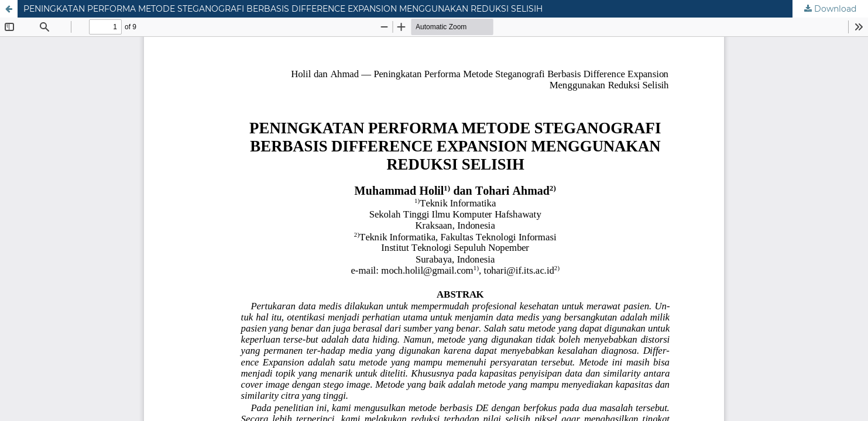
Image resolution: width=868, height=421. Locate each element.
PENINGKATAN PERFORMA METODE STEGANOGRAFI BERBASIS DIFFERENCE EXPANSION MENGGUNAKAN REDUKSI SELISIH (283, 9)
